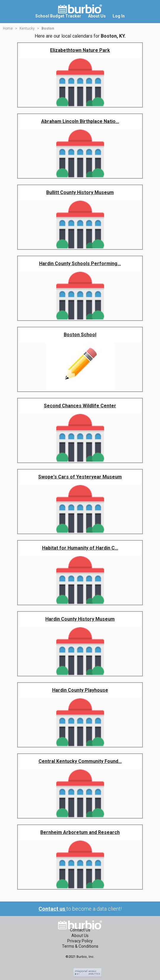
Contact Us (80, 930)
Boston (48, 28)
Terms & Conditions (80, 946)
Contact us (52, 909)
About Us (80, 936)
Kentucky (27, 28)
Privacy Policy (80, 941)
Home (8, 28)
